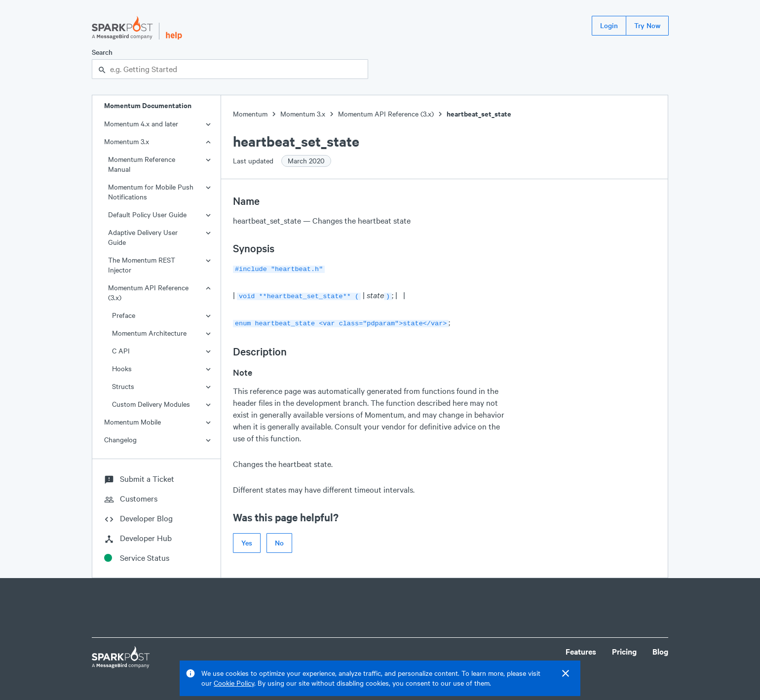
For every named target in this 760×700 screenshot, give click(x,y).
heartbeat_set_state (479, 114)
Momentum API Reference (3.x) (148, 292)
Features (581, 651)
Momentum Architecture (149, 333)
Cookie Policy (234, 683)
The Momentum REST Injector (142, 265)
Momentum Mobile (133, 422)
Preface (124, 315)
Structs (123, 386)
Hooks (122, 369)
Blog (660, 651)
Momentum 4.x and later (141, 124)
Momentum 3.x (127, 141)
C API (121, 351)
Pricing (624, 651)
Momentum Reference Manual (142, 164)
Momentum (250, 114)
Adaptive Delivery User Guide (143, 237)
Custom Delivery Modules (151, 404)
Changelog (120, 440)
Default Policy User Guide (147, 214)
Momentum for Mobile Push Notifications (151, 192)
